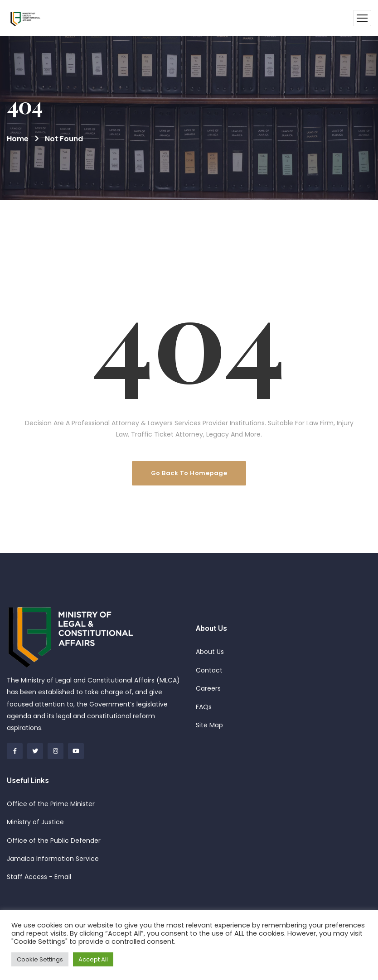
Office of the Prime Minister (51, 804)
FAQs (204, 707)
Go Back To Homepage (189, 473)
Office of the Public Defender (54, 841)
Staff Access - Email (39, 877)
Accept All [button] (93, 959)
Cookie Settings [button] (40, 959)
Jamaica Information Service (53, 859)
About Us (210, 652)
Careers (208, 688)
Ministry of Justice (35, 822)
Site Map (209, 725)
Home (18, 139)
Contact (209, 670)
